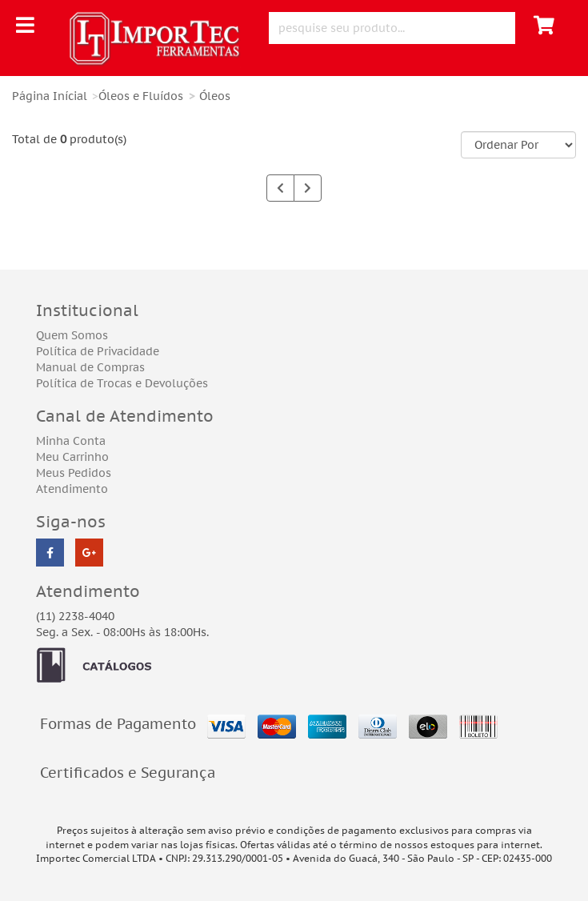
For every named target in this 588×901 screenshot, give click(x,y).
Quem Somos (72, 335)
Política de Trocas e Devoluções (122, 383)
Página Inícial (50, 96)
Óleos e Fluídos (141, 96)
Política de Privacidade (98, 351)
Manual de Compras (90, 367)
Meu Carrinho (72, 457)
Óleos (215, 96)
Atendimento (72, 489)
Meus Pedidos (74, 473)
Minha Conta (71, 441)
